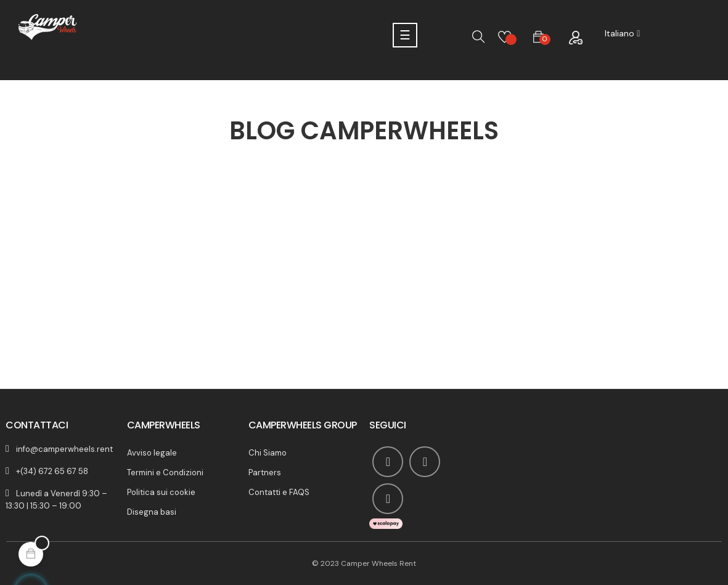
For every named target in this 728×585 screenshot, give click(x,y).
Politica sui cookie (161, 492)
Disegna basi (152, 512)
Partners (265, 472)
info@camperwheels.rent (64, 449)
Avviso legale (152, 453)
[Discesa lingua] (622, 34)
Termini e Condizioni (165, 472)
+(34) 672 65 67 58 (52, 471)
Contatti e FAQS (279, 492)
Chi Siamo (268, 453)
